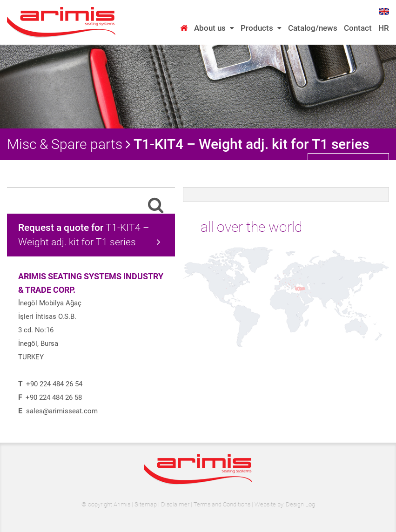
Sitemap (146, 504)
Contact (358, 28)
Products (261, 28)
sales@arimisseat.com (62, 411)
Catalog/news (313, 28)
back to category (349, 164)
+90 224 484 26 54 (54, 384)
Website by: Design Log (285, 504)
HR (384, 28)
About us (214, 28)
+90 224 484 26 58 (54, 397)
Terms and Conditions (222, 504)
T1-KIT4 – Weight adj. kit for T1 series (89, 235)
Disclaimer (175, 504)
